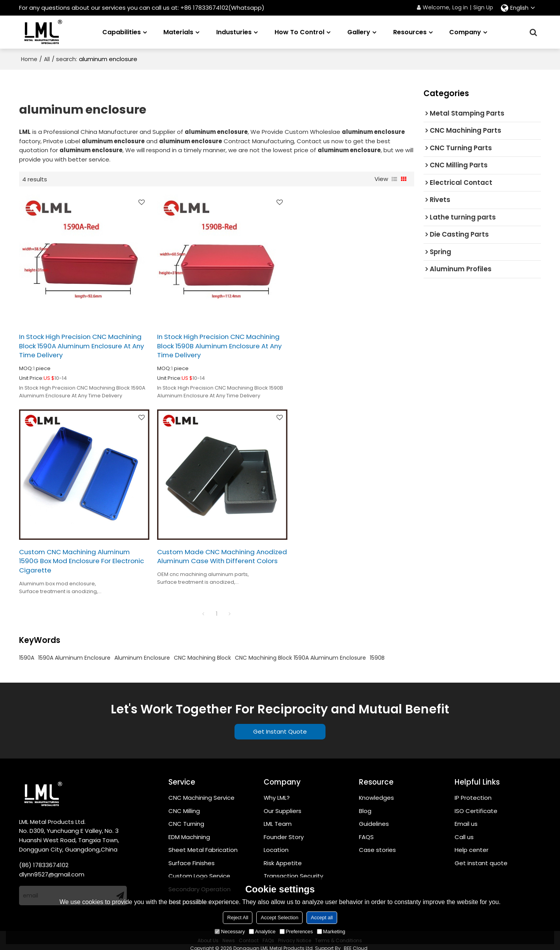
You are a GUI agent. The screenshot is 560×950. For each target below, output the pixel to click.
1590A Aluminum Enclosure (74, 650)
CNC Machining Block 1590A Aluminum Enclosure (300, 650)
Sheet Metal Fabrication (203, 842)
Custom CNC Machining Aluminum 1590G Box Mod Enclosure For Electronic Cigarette (344, 342)
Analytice (262, 932)
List (394, 179)
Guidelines (374, 816)
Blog (365, 803)
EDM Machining (189, 829)
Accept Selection (279, 918)
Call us (464, 829)
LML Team (278, 816)
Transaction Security (293, 868)
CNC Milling (184, 803)
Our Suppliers (283, 803)
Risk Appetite (283, 855)
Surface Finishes (192, 855)
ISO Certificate (476, 803)
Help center (472, 842)
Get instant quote (481, 855)
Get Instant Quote (280, 723)
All (47, 59)
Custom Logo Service (199, 868)
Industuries (234, 32)
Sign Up (483, 7)
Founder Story (284, 829)
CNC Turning (186, 816)
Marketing (331, 932)
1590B (377, 650)
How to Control (299, 32)
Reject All (238, 918)
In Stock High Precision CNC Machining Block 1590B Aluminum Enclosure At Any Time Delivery (208, 342)
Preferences (296, 932)
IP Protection (473, 790)
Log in (460, 7)
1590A (27, 650)
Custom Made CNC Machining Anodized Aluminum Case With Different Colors (70, 553)
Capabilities (122, 32)
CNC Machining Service (201, 790)
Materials (178, 32)
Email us (466, 816)
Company (465, 32)
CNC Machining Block (202, 650)
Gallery (359, 32)
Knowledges (377, 790)
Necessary (230, 932)
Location (276, 842)
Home (29, 59)
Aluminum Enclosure (142, 650)
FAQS (366, 829)
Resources (410, 32)
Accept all (322, 918)
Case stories (377, 842)
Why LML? (277, 790)
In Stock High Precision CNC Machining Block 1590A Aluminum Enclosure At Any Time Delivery (74, 342)
